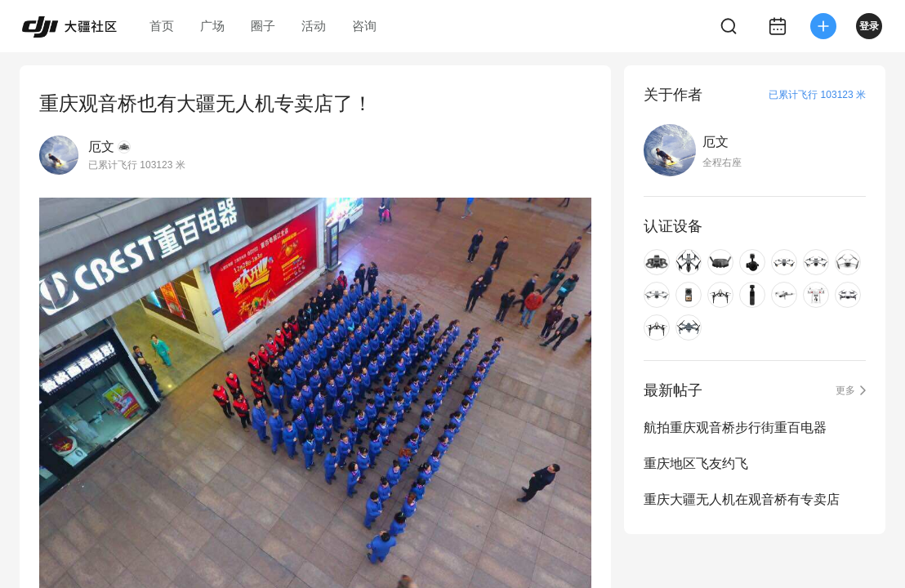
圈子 (263, 26)
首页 (162, 26)
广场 (212, 26)
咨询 (364, 26)
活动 (314, 26)
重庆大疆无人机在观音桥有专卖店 (742, 499)
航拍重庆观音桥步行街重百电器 (735, 428)
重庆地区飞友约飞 (696, 463)
